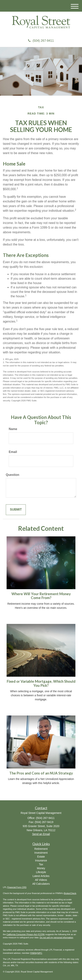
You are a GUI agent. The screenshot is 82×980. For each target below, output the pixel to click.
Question (13, 475)
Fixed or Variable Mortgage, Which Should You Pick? (41, 683)
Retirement (41, 849)
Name (13, 429)
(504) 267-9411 (41, 41)
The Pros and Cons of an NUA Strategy (41, 773)
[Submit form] (16, 510)
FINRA (33, 953)
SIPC (40, 953)
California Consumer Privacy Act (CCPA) (26, 934)
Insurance (41, 860)
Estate (41, 857)
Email (13, 452)
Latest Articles (41, 876)
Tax (41, 864)
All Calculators (41, 884)
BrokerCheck (70, 893)
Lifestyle (41, 872)
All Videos (41, 880)
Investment (41, 853)
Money (41, 868)
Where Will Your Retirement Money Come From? (41, 596)
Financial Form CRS (17, 887)
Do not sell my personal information (56, 938)
